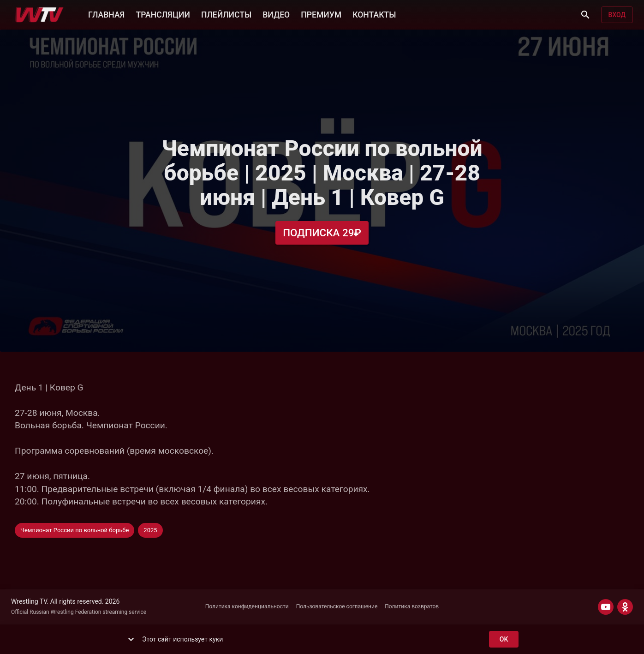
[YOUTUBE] (606, 607)
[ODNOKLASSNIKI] (625, 607)
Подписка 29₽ (322, 233)
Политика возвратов (412, 606)
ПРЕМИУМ (321, 14)
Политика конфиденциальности (247, 606)
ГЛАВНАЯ (106, 14)
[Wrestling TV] (39, 15)
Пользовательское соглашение (337, 606)
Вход (617, 15)
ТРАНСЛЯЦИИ (163, 14)
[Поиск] (585, 15)
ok (504, 639)
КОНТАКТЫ (374, 14)
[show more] (131, 639)
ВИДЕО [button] (276, 14)
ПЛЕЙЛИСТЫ (226, 14)
